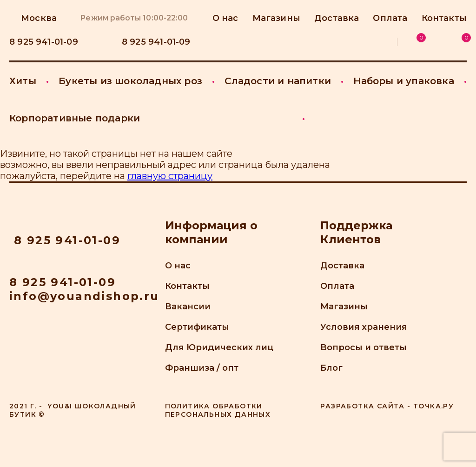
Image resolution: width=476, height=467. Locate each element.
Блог (331, 368)
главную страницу (170, 176)
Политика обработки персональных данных (218, 410)
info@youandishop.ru (84, 296)
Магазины (344, 307)
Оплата (390, 18)
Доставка (337, 18)
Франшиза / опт (202, 368)
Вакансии (188, 307)
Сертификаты (197, 327)
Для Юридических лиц (219, 347)
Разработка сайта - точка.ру (387, 406)
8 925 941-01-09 (63, 282)
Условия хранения (364, 327)
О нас (178, 266)
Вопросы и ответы (364, 347)
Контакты (444, 18)
